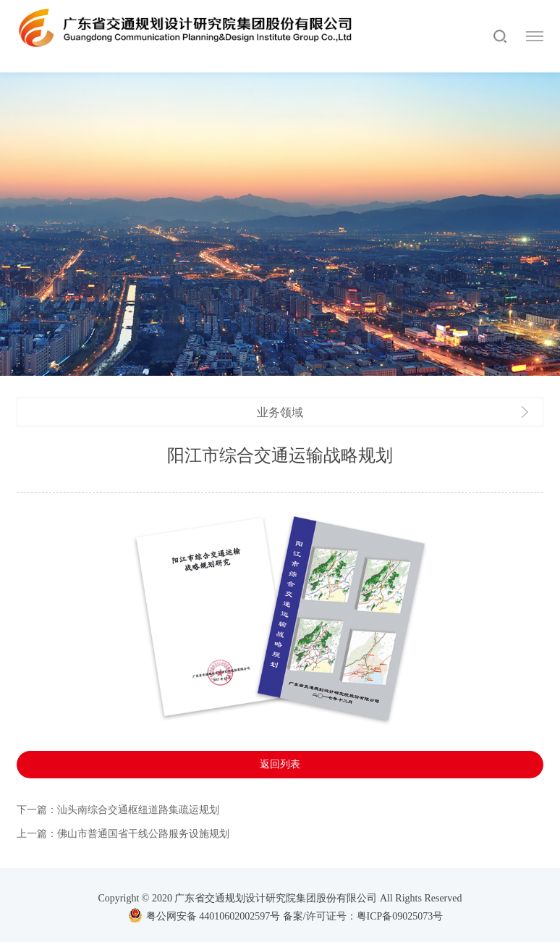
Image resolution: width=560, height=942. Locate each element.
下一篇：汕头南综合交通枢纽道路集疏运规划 (118, 816)
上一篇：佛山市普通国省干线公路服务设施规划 (123, 840)
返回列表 (280, 770)
